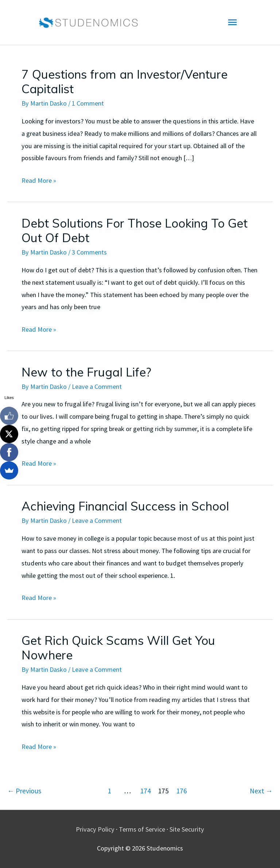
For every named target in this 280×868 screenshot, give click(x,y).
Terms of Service (142, 829)
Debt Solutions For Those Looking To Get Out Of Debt (135, 230)
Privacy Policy (95, 829)
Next (261, 791)
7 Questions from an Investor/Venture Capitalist (125, 81)
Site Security (187, 829)
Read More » (39, 181)
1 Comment (88, 103)
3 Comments (89, 252)
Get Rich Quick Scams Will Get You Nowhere (118, 648)
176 (182, 791)
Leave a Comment (97, 386)
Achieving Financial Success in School (125, 506)
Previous (24, 791)
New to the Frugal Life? (86, 372)
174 (145, 791)
